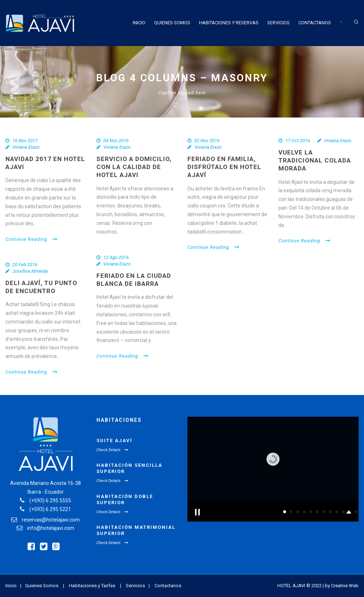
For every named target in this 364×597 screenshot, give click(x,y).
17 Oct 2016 (298, 141)
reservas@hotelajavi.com (51, 520)
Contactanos (315, 23)
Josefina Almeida (30, 271)
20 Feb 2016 (25, 265)
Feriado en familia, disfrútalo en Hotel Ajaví (224, 167)
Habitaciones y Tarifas (92, 586)
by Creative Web (342, 586)
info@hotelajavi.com (51, 528)
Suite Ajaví (114, 440)
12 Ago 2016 (116, 257)
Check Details (112, 450)
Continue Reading (32, 239)
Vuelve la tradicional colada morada (315, 160)
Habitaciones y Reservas (229, 23)
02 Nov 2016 (207, 141)
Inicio (139, 23)
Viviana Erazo (26, 147)
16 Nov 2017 (25, 141)
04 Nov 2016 (116, 141)
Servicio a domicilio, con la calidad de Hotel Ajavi (134, 167)
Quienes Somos (172, 23)
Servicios (278, 23)
